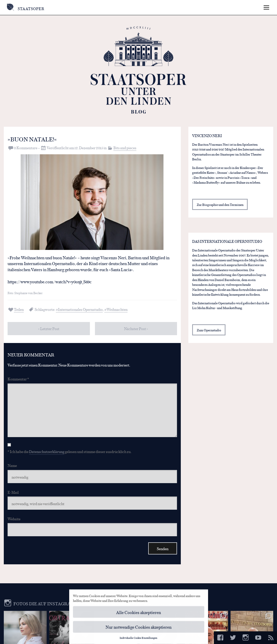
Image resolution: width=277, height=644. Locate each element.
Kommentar (18, 379)
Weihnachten (117, 309)
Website (14, 519)
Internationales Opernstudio (80, 309)
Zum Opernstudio (209, 330)
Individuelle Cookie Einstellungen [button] (138, 640)
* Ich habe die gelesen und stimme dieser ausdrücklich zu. (69, 451)
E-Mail (13, 492)
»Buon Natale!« (32, 139)
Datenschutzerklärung (47, 451)
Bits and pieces (125, 148)
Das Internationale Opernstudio (227, 241)
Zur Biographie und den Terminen (220, 205)
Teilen (19, 309)
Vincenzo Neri (207, 135)
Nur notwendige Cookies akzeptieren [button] (138, 629)
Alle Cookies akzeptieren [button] (138, 614)
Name (12, 465)
